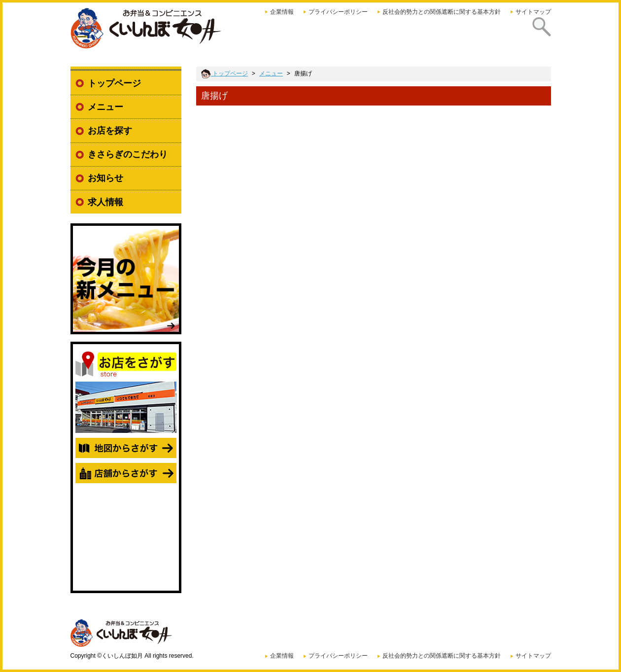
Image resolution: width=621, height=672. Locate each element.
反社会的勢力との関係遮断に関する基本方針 (442, 12)
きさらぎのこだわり (128, 154)
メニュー (105, 107)
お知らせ (105, 178)
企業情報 (282, 12)
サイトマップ (533, 12)
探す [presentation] (538, 34)
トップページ (114, 83)
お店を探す (110, 131)
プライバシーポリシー (338, 12)
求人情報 (105, 202)
